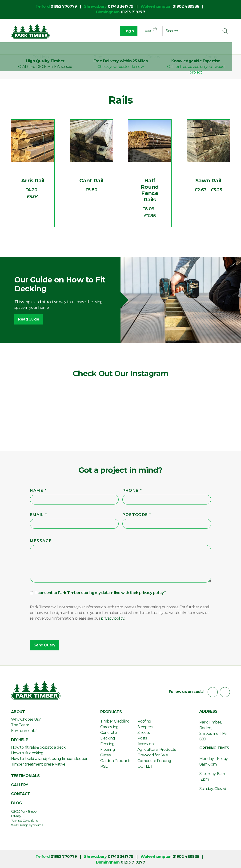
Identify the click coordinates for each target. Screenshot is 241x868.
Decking (108, 737)
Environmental (24, 730)
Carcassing (109, 726)
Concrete (108, 732)
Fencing (107, 743)
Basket (146, 32)
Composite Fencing (154, 760)
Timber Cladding (115, 720)
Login (119, 32)
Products (59, 49)
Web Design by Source (27, 824)
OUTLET (145, 765)
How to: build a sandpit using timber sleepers (50, 758)
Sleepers (145, 726)
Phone (133, 490)
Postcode (137, 514)
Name (39, 490)
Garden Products (116, 760)
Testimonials (25, 775)
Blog (143, 49)
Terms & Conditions (24, 820)
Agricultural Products (157, 749)
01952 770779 (64, 6)
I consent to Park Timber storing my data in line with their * (101, 592)
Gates (105, 754)
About (17, 49)
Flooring (108, 749)
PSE (104, 765)
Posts (142, 737)
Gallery (181, 49)
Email (39, 514)
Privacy (16, 815)
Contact (222, 49)
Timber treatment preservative (38, 763)
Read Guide (29, 319)
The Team (20, 724)
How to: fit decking (27, 752)
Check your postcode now (120, 67)
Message (41, 540)
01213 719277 (133, 12)
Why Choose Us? (26, 718)
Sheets (143, 732)
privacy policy (151, 592)
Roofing (144, 720)
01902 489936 (186, 6)
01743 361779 (120, 6)
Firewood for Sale (153, 754)
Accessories (147, 743)
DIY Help (103, 49)
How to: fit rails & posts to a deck (38, 746)
